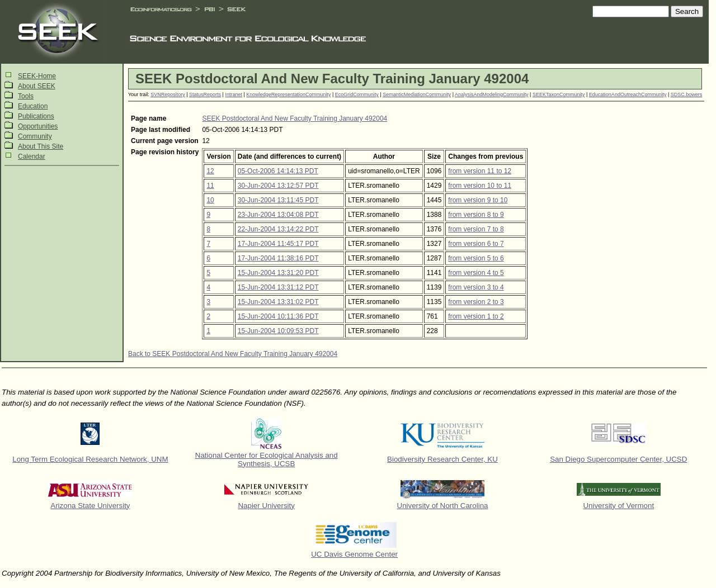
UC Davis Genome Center (354, 554)
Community (35, 136)
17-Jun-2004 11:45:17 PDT (278, 244)
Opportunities (38, 126)
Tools (26, 96)
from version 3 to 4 (476, 287)
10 (210, 200)
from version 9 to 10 (478, 200)
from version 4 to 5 (476, 273)
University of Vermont (618, 506)
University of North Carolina (443, 506)
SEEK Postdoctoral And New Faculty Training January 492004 (295, 118)
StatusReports (205, 94)
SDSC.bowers (687, 94)
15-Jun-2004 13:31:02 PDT (278, 302)
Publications (36, 116)
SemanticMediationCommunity (417, 94)
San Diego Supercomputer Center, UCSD (618, 459)
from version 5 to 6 (476, 258)
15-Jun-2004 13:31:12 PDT (278, 287)
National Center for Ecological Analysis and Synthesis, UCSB (267, 459)
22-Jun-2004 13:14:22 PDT (278, 229)
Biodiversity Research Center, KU (442, 459)
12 (210, 171)
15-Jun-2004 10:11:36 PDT (278, 316)
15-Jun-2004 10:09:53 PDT (278, 331)
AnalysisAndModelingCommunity (492, 94)
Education (33, 106)
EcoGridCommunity (357, 94)
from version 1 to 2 (476, 316)
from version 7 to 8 (476, 229)
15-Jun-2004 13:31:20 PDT (278, 273)
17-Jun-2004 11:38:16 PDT (278, 258)
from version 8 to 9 (476, 215)
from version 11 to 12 (480, 171)
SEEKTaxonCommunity (559, 94)
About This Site (41, 146)
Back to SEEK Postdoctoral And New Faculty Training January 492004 (233, 354)
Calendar (32, 157)
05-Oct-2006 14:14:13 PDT (278, 171)
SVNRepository (168, 94)
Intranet (234, 94)
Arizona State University (90, 506)
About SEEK (37, 86)
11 (210, 186)
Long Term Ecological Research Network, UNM (90, 459)
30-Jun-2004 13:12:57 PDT (278, 186)
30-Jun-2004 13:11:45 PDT (278, 200)
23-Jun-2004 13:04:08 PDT (278, 215)
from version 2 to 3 (476, 302)
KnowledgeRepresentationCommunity (288, 94)
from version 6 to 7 (476, 244)
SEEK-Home (37, 76)
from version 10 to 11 (480, 186)
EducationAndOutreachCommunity (628, 94)
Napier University (266, 506)
